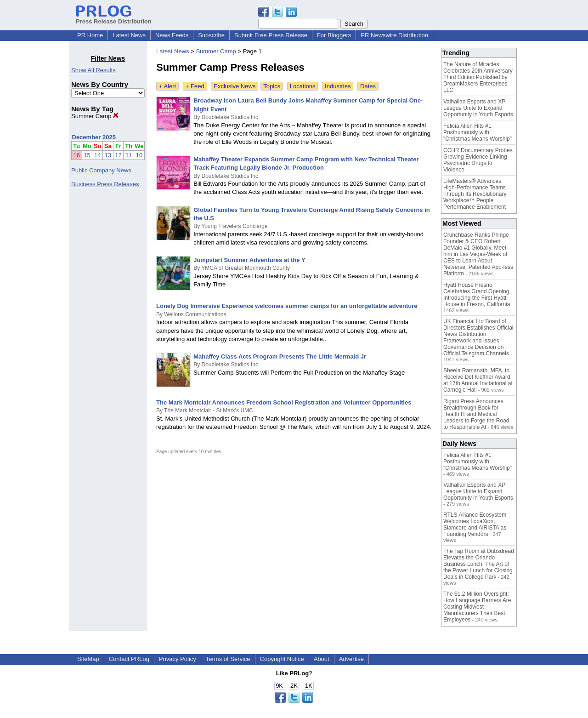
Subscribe (211, 35)
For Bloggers (334, 35)
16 (77, 155)
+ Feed (195, 86)
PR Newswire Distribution (394, 35)
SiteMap (88, 659)
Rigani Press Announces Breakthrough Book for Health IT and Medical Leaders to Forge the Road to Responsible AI (476, 414)
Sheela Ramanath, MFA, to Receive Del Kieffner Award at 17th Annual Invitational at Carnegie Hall (478, 380)
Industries (338, 86)
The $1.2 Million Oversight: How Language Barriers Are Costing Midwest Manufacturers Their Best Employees (477, 607)
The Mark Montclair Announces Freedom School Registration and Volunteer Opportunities (284, 402)
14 (97, 155)
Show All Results (93, 70)
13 (108, 155)
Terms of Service (228, 659)
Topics (272, 86)
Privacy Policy (178, 659)
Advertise (351, 659)
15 (87, 155)
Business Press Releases (105, 184)
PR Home (90, 35)
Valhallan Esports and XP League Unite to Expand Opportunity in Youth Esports (478, 108)
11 (129, 155)
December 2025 (94, 137)
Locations (303, 86)
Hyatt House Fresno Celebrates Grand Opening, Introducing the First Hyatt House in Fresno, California (477, 295)
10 (139, 155)
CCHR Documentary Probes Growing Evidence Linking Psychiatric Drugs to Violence (478, 160)
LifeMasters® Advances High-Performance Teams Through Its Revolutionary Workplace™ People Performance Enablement (475, 194)
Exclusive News (235, 86)
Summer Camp (95, 116)
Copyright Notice (282, 659)
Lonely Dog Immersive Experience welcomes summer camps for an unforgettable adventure (287, 306)
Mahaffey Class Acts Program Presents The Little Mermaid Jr (280, 356)
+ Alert (167, 86)
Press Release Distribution (114, 18)
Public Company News (101, 170)
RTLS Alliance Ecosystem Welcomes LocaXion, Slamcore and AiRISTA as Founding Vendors (475, 524)
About (322, 659)
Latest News (129, 35)
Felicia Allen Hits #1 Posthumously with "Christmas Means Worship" (478, 132)
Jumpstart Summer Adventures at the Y (249, 260)
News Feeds (172, 35)
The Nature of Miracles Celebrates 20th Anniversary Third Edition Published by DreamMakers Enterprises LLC (478, 77)
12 (118, 155)
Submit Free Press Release (271, 35)
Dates (368, 86)
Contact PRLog (129, 659)
